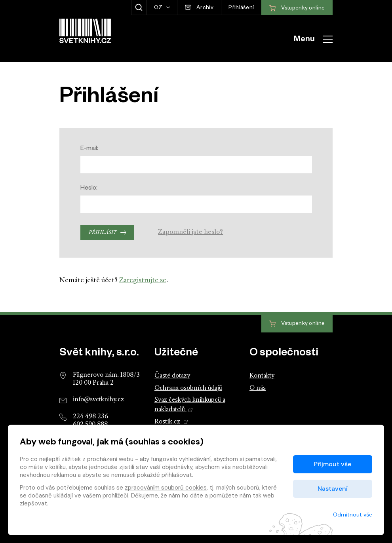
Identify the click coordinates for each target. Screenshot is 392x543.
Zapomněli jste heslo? (190, 232)
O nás (258, 388)
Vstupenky (297, 324)
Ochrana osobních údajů (188, 388)
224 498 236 (90, 417)
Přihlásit (103, 233)
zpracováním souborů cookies (166, 488)
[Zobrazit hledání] (139, 8)
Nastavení (333, 489)
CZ (159, 9)
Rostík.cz (171, 422)
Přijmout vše (333, 464)
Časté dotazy (172, 376)
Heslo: (89, 189)
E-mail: (89, 149)
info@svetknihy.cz (98, 400)
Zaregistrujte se (143, 280)
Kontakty (262, 376)
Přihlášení (241, 9)
